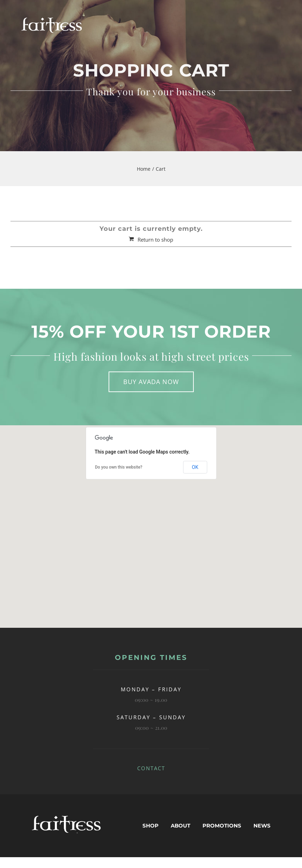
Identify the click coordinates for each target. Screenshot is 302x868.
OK (195, 467)
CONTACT (151, 768)
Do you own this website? (119, 467)
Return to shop (155, 240)
